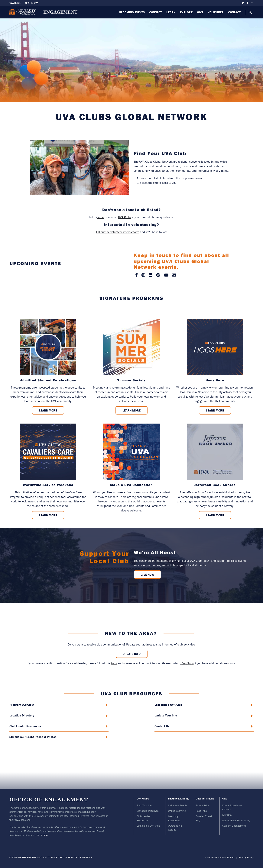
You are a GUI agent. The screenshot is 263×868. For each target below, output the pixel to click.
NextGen (227, 815)
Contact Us (204, 726)
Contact (234, 12)
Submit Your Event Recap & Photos (58, 737)
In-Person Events (178, 805)
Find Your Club (145, 805)
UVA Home (15, 3)
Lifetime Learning (178, 799)
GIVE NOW (147, 575)
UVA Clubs (125, 217)
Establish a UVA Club (204, 705)
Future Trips (203, 805)
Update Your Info (204, 715)
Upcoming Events (132, 12)
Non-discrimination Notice (220, 857)
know (101, 217)
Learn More (48, 410)
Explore (186, 12)
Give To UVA (32, 3)
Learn (171, 12)
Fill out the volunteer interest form (118, 232)
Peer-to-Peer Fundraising (236, 820)
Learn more (42, 835)
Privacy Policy (246, 857)
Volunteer (216, 12)
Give (200, 12)
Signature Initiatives (148, 811)
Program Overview (58, 705)
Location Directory (58, 715)
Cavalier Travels (205, 799)
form (114, 663)
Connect (156, 12)
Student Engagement (234, 826)
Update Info (132, 654)
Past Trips (201, 811)
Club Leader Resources (58, 726)
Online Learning (177, 811)
